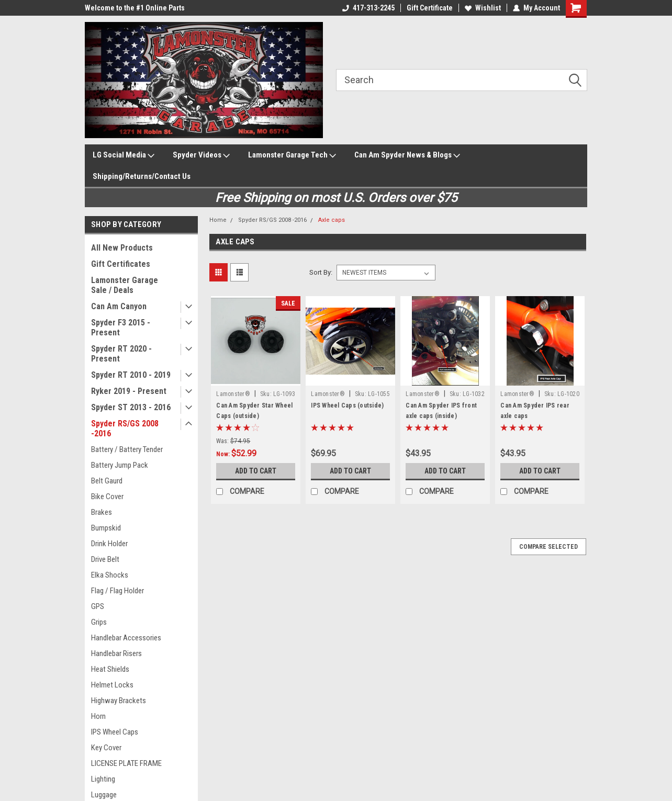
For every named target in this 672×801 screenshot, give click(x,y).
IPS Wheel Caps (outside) (347, 405)
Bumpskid (106, 528)
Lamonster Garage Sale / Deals (125, 285)
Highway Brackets (119, 701)
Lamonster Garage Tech (292, 155)
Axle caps (332, 220)
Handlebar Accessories (126, 638)
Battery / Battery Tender (127, 449)
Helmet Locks (112, 685)
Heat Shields (110, 669)
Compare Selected (548, 547)
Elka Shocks (110, 575)
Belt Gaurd (107, 481)
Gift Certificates (121, 264)
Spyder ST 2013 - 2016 (131, 407)
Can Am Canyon (119, 306)
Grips (99, 622)
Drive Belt (105, 559)
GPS (98, 606)
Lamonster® (233, 394)
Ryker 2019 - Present (129, 391)
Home (218, 220)
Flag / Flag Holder (117, 591)
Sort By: (321, 272)
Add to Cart (256, 471)
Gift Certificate (430, 8)
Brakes (102, 512)
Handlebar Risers (116, 653)
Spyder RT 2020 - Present (121, 354)
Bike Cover (107, 497)
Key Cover (106, 748)
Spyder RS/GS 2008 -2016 (125, 428)
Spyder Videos (201, 155)
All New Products (122, 248)
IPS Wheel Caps (115, 732)
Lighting (103, 779)
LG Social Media (124, 155)
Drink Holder (109, 544)
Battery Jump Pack (120, 465)
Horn (98, 716)
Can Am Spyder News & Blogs (407, 155)
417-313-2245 (368, 8)
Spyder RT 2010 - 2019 (131, 375)
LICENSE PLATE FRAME (126, 763)
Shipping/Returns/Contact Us (142, 176)
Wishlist (483, 8)
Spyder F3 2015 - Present (121, 328)
